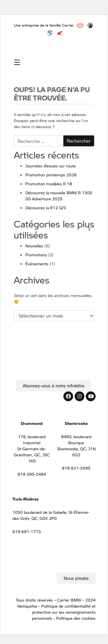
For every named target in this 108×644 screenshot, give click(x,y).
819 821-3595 (76, 468)
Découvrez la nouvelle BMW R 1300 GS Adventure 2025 (59, 196)
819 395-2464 (32, 474)
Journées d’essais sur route (51, 166)
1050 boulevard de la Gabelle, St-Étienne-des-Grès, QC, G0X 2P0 (51, 515)
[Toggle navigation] (17, 62)
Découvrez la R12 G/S (46, 208)
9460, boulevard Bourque (76, 439)
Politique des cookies (76, 618)
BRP (90, 25)
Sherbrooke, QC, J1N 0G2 (76, 452)
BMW (50, 33)
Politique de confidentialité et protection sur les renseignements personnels (64, 612)
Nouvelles (34, 246)
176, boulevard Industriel (32, 439)
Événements (37, 264)
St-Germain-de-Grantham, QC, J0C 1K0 (32, 455)
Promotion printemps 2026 (51, 175)
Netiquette (27, 606)
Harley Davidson (80, 25)
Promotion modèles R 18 (49, 184)
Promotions (36, 255)
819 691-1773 (27, 531)
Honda (60, 33)
